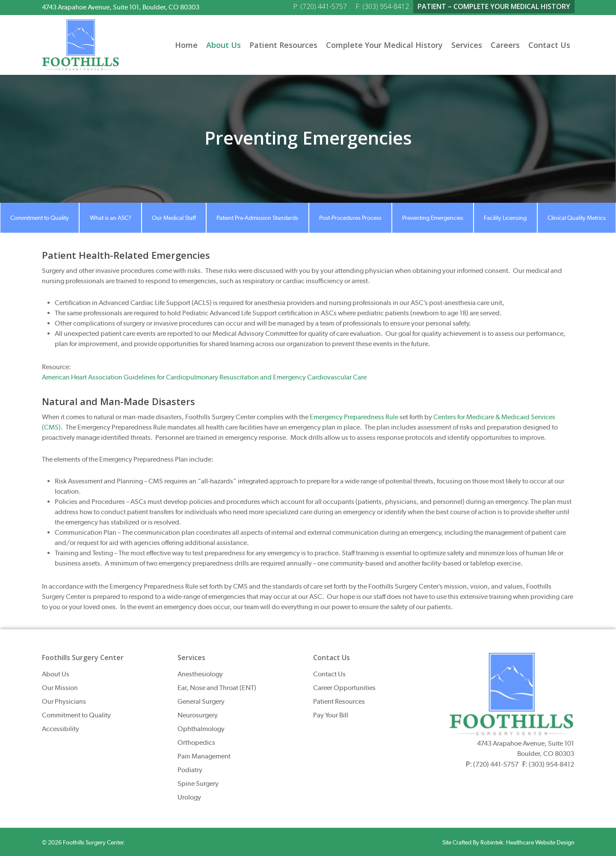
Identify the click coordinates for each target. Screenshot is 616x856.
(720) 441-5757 (496, 764)
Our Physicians (64, 701)
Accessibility (61, 729)
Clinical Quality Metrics (577, 218)
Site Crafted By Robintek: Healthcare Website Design (508, 842)
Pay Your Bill (331, 715)
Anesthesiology (200, 674)
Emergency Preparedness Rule (354, 417)
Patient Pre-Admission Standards (257, 218)
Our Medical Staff (174, 218)
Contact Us (329, 674)
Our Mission (60, 688)
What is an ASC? (111, 218)
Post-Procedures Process (350, 218)
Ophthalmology (201, 729)
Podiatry (190, 770)
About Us (56, 674)
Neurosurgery (198, 715)
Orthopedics (196, 742)
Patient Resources (339, 701)
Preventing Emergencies (433, 218)
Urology (189, 797)
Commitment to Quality (40, 218)
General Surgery (201, 701)
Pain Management (204, 756)
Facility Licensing (505, 218)
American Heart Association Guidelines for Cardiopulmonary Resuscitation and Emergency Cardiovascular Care (204, 377)
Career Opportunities (344, 688)
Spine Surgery (198, 783)
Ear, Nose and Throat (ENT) (217, 688)
